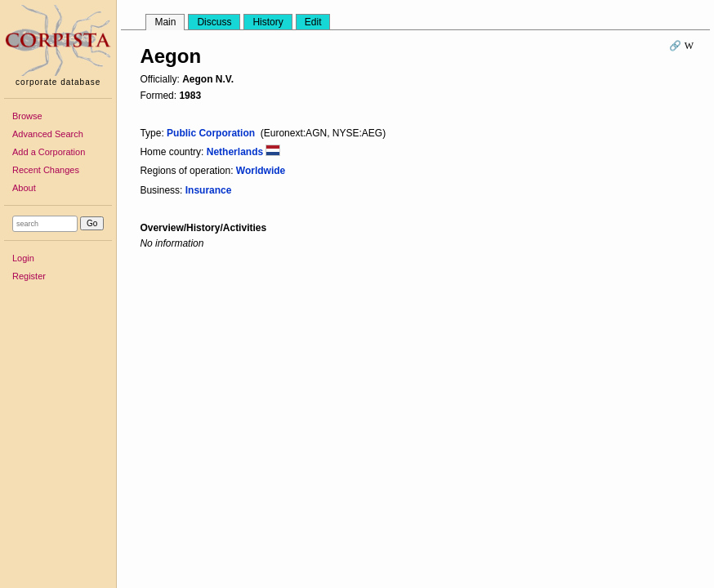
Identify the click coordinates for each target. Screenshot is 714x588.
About (24, 188)
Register (29, 276)
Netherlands (244, 152)
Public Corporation (211, 133)
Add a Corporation (49, 152)
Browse (27, 116)
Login (23, 258)
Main (165, 22)
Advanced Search (48, 134)
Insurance (209, 190)
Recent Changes (46, 170)
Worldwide (261, 171)
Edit (313, 22)
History (268, 22)
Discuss (214, 22)
